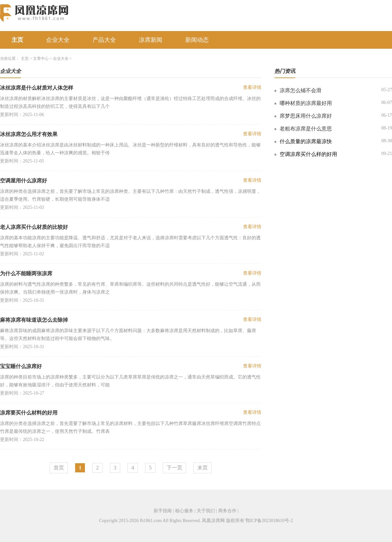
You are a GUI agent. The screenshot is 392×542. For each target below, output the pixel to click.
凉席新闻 (151, 40)
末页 (203, 468)
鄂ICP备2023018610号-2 (269, 521)
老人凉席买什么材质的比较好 (34, 227)
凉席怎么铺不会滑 (301, 90)
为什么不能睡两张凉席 (26, 273)
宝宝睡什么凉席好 (21, 366)
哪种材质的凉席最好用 (306, 103)
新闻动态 (197, 40)
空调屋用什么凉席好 (24, 181)
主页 (17, 40)
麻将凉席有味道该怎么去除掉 (34, 320)
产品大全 (104, 40)
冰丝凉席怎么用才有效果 (29, 134)
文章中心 (41, 59)
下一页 (174, 468)
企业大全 (58, 40)
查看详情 (252, 87)
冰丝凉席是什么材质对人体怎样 (37, 88)
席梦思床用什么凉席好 (306, 116)
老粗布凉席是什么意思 (306, 129)
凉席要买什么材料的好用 (29, 413)
